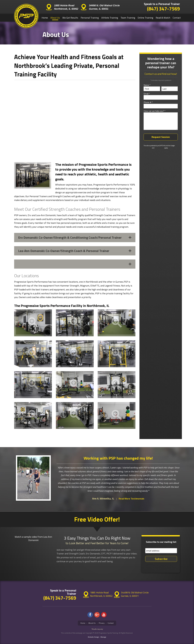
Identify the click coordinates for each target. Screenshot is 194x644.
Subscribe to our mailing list (161, 542)
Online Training (145, 18)
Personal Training (90, 18)
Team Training (128, 18)
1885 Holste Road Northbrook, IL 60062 (66, 7)
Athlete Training (110, 18)
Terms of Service (159, 148)
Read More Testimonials (131, 499)
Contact (177, 18)
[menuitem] (45, 18)
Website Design (93, 637)
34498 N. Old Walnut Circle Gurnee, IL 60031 (104, 7)
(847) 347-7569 (163, 9)
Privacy (102, 623)
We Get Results (70, 18)
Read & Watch (163, 18)
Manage (103, 637)
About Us (55, 18)
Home (45, 18)
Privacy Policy (148, 148)
